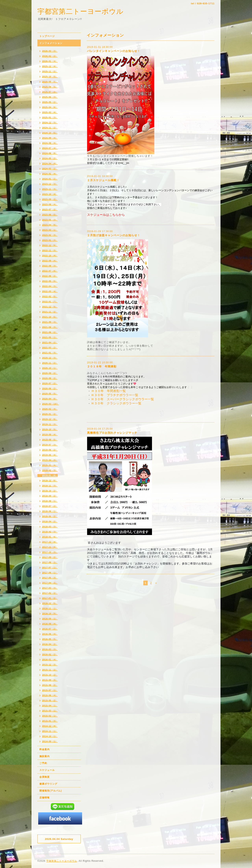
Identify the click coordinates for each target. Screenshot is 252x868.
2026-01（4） (50, 61)
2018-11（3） (50, 486)
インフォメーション (51, 43)
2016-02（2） (50, 654)
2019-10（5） (50, 429)
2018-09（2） (50, 496)
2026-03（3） (50, 51)
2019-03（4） (50, 465)
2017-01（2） (50, 598)
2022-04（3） (50, 286)
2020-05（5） (50, 394)
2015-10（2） (50, 675)
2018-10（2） (50, 491)
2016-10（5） (50, 613)
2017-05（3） (50, 578)
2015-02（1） (50, 716)
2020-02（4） (50, 409)
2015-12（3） (50, 665)
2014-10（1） (50, 736)
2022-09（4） (50, 261)
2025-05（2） (50, 102)
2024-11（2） (50, 128)
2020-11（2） (50, 363)
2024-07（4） (50, 148)
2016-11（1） (50, 608)
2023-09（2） (50, 199)
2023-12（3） (50, 184)
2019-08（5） (50, 440)
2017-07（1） (50, 567)
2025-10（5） (50, 77)
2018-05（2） (50, 516)
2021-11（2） (50, 312)
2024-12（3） (50, 123)
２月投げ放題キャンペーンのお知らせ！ (114, 235)
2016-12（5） (50, 603)
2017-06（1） (50, 573)
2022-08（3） (50, 266)
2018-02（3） (50, 532)
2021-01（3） (50, 353)
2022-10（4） (50, 256)
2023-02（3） (50, 235)
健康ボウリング (48, 784)
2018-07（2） (50, 506)
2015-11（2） (50, 670)
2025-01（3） (50, 117)
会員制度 (44, 777)
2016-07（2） (50, 629)
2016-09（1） (50, 619)
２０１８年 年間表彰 (102, 366)
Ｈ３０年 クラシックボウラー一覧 (116, 403)
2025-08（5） (50, 87)
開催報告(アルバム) (51, 791)
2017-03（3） (50, 588)
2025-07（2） (50, 92)
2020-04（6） (50, 399)
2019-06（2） (50, 450)
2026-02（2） (50, 56)
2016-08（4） (50, 624)
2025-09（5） (50, 82)
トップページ (47, 36)
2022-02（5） (50, 296)
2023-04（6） (50, 225)
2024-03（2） (50, 169)
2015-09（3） (50, 680)
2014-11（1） (50, 731)
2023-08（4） (50, 204)
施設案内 (44, 756)
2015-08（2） (50, 685)
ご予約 (43, 763)
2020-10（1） (50, 368)
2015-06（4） (50, 695)
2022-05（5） (50, 281)
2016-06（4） (50, 634)
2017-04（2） (50, 583)
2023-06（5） (50, 215)
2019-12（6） (50, 419)
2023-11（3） (50, 189)
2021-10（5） (50, 317)
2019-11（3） (50, 424)
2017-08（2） (50, 562)
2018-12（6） (50, 481)
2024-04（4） (50, 163)
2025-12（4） (50, 66)
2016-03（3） (50, 649)
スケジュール (47, 770)
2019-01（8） (50, 475)
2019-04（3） (50, 460)
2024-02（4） (50, 174)
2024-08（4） (50, 143)
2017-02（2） (50, 593)
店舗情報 (44, 798)
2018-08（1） (50, 501)
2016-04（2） (50, 644)
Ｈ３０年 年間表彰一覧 (108, 391)
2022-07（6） (50, 271)
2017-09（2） (50, 557)
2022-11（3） (50, 250)
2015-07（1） (50, 690)
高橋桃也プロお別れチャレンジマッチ (112, 433)
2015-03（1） (50, 711)
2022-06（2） (50, 276)
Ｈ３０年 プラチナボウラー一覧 (115, 395)
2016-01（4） (50, 660)
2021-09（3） (50, 322)
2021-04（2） (50, 342)
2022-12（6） (50, 245)
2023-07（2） (50, 209)
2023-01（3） (50, 240)
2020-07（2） (50, 383)
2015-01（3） (50, 721)
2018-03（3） (50, 527)
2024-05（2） (50, 158)
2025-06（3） (50, 97)
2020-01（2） (50, 414)
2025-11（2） (50, 71)
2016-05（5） (50, 639)
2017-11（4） (50, 547)
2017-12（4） (50, 542)
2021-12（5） (50, 307)
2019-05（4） (50, 455)
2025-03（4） (50, 112)
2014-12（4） (50, 726)
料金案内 (44, 749)
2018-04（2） (50, 521)
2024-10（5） (50, 133)
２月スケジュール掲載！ (103, 180)
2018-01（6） (50, 537)
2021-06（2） (50, 332)
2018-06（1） (50, 511)
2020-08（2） (50, 378)
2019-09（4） (50, 434)
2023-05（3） (50, 220)
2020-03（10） (51, 404)
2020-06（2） (50, 388)
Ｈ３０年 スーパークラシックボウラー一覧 (122, 399)
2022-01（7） (50, 302)
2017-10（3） (50, 552)
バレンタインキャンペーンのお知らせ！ (114, 51)
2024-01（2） (50, 179)
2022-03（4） (50, 291)
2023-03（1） (50, 230)
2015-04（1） (50, 706)
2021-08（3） (50, 327)
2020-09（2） (50, 373)
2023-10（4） (50, 194)
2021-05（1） (50, 337)
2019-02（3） (50, 470)
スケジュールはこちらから (106, 215)
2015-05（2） (50, 700)
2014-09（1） (50, 741)
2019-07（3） (50, 445)
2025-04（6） (50, 107)
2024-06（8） (50, 153)
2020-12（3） (50, 358)
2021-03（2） (50, 348)
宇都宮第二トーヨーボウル (80, 11)
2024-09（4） (50, 138)
